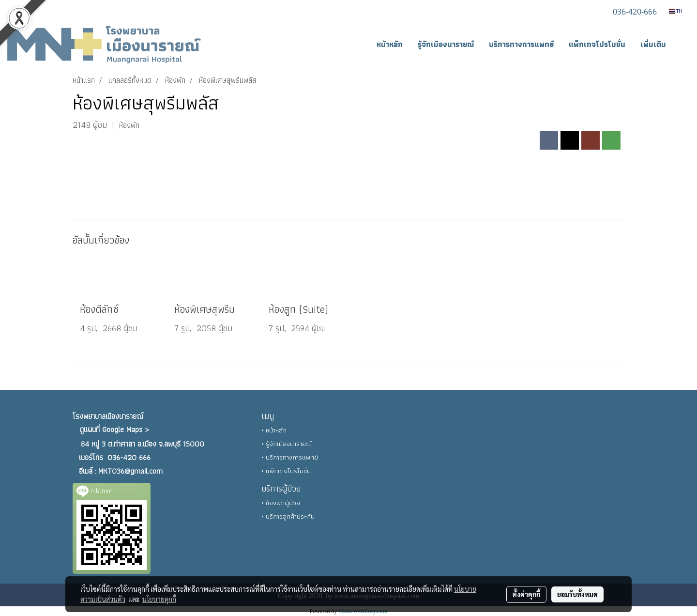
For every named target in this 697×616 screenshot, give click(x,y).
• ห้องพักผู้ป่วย (281, 503)
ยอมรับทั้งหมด (577, 594)
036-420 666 (129, 457)
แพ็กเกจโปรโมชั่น (597, 44)
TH (676, 11)
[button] (682, 45)
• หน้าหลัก (274, 430)
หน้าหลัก (390, 44)
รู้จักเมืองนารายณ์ (446, 44)
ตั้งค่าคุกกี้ (526, 594)
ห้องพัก (129, 125)
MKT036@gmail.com (130, 471)
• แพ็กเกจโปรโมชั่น (286, 471)
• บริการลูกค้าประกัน (288, 516)
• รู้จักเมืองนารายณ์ (287, 444)
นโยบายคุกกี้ (159, 599)
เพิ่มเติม (653, 44)
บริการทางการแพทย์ (521, 44)
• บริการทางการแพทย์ (290, 457)
